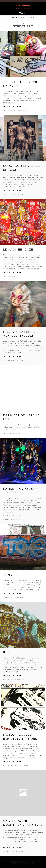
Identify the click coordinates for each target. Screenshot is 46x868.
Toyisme (10, 575)
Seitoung (23, 5)
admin (14, 434)
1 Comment (20, 194)
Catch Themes (29, 863)
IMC (6, 652)
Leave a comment (22, 110)
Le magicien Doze (18, 250)
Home (14, 18)
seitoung (13, 110)
